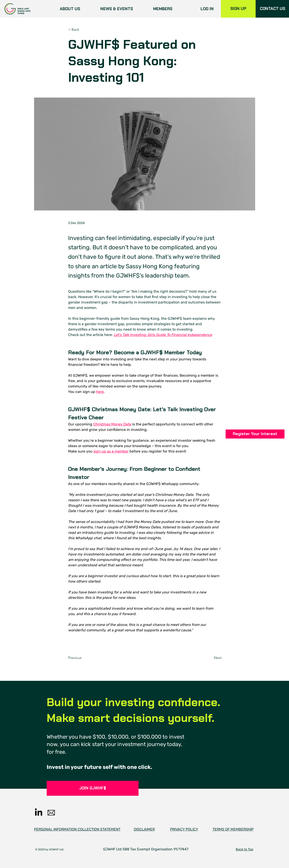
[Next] (210, 658)
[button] (255, 434)
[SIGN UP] (238, 9)
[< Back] (83, 30)
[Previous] (83, 658)
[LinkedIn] (39, 813)
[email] (51, 813)
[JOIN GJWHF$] (93, 788)
